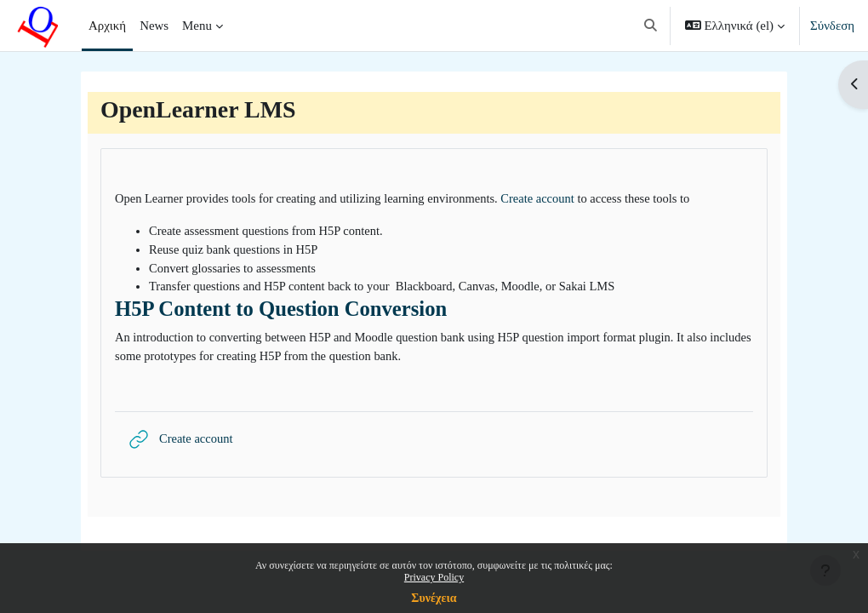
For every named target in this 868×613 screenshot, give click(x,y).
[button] (651, 26)
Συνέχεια (434, 598)
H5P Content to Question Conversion (281, 311)
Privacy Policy (434, 577)
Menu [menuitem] (197, 26)
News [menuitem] (154, 26)
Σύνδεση (832, 26)
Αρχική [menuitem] (107, 26)
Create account (550, 199)
